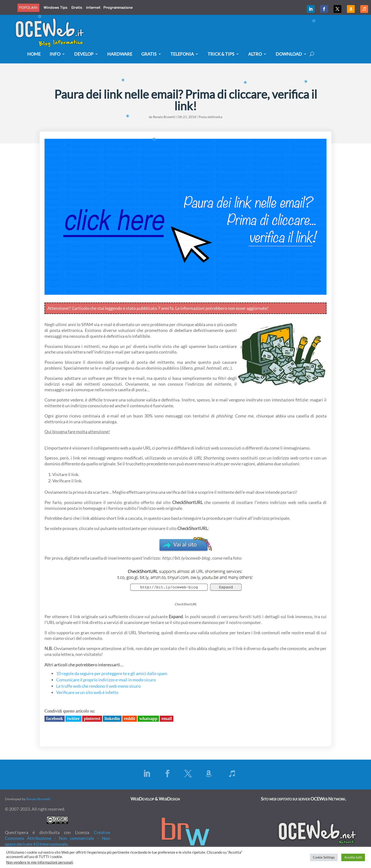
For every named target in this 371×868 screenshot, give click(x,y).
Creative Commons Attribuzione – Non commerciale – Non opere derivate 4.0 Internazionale (57, 838)
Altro (255, 54)
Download (289, 54)
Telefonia (182, 54)
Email (167, 719)
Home (34, 54)
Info (55, 54)
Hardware (120, 54)
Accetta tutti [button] (353, 857)
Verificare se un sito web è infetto (87, 692)
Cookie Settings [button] (324, 857)
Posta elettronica (211, 117)
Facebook (55, 719)
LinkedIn (112, 719)
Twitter (73, 719)
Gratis (77, 8)
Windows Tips (55, 8)
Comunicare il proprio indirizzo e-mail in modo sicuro (106, 680)
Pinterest (92, 719)
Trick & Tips (221, 54)
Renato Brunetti (164, 117)
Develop (84, 54)
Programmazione (118, 8)
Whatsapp (148, 719)
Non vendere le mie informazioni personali (40, 862)
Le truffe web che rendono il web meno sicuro (98, 686)
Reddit (130, 719)
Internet (93, 8)
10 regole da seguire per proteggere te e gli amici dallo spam (112, 673)
